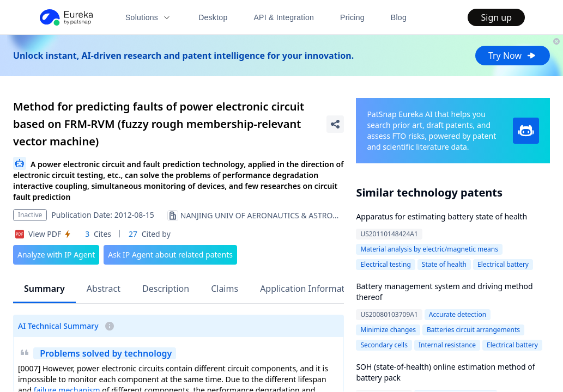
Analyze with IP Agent (56, 255)
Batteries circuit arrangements (473, 330)
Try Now (513, 56)
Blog (399, 17)
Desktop (213, 17)
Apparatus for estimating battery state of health (441, 216)
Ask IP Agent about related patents (170, 255)
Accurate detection (458, 314)
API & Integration (284, 17)
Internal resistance (447, 345)
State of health (444, 264)
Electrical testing (385, 264)
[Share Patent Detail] (335, 124)
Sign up (496, 17)
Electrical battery (503, 264)
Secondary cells (384, 345)
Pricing (352, 17)
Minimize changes (388, 330)
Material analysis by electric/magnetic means (429, 249)
